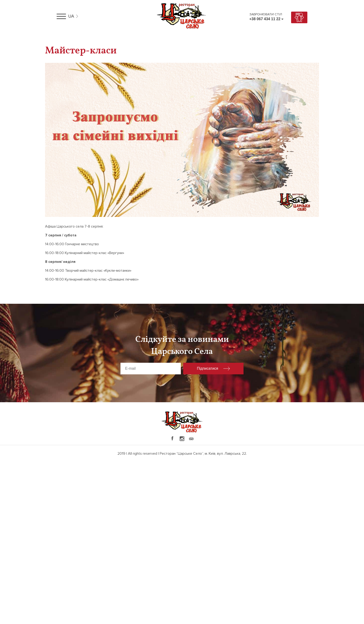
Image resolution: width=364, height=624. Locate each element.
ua (71, 16)
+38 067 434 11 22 (265, 19)
